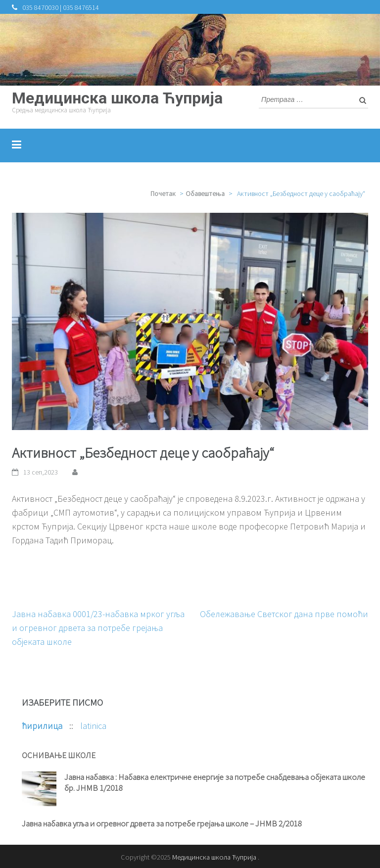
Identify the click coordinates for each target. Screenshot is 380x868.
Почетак (163, 193)
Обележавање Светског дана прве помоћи (284, 614)
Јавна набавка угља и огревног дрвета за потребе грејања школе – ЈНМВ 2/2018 (162, 823)
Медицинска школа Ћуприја (117, 98)
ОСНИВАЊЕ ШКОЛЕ (59, 755)
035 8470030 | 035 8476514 (61, 7)
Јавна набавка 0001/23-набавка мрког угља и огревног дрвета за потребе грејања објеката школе (98, 628)
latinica (93, 726)
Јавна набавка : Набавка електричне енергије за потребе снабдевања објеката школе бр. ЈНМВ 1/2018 (215, 782)
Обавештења (205, 193)
